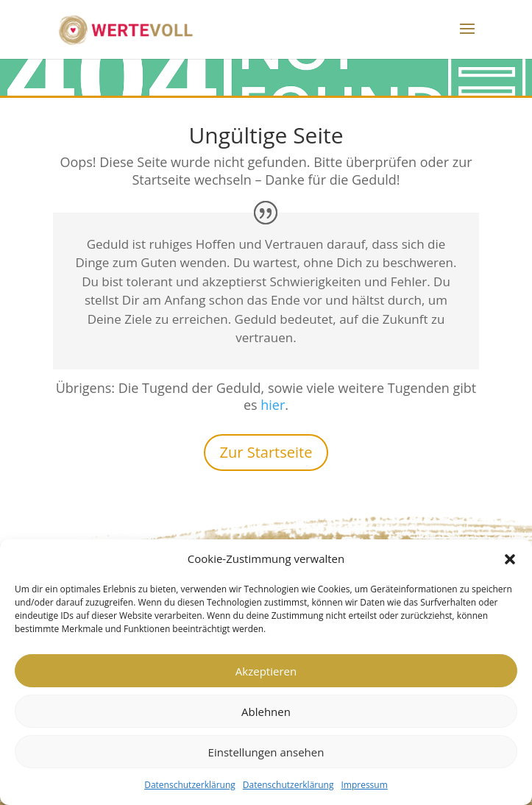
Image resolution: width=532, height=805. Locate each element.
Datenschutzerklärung (190, 785)
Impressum (364, 785)
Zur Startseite (266, 452)
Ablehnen (266, 712)
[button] (510, 559)
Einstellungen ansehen (266, 752)
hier (273, 405)
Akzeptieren (266, 671)
